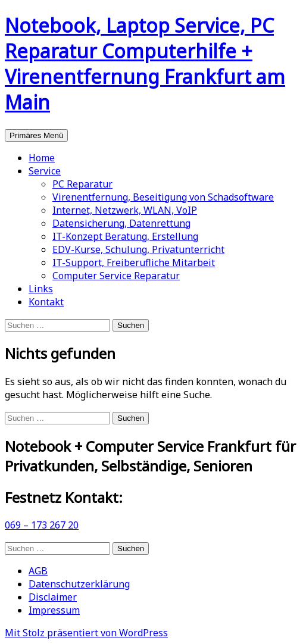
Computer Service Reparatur (116, 276)
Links (41, 289)
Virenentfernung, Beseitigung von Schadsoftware (163, 197)
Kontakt (46, 302)
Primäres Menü (36, 135)
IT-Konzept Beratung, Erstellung (125, 236)
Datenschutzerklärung (79, 584)
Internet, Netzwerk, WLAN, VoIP (125, 210)
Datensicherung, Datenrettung (121, 223)
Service (45, 171)
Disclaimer (53, 597)
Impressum (54, 610)
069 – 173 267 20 (42, 525)
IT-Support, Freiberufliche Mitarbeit (134, 262)
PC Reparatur (82, 184)
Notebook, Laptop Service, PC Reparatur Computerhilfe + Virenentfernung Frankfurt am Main (145, 64)
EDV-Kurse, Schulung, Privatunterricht (138, 249)
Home (42, 158)
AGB (38, 571)
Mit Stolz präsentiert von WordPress (86, 633)
